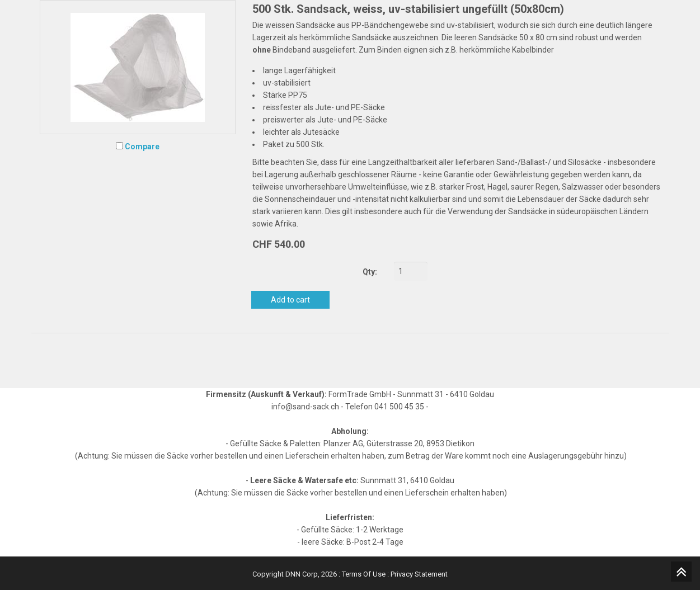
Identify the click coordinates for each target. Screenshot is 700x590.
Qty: (370, 272)
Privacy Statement (419, 574)
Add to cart (290, 300)
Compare (142, 147)
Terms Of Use (364, 574)
